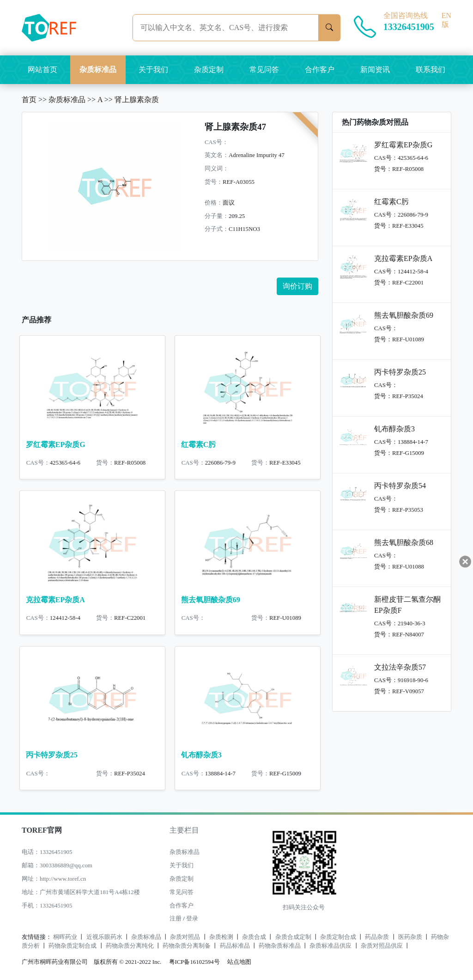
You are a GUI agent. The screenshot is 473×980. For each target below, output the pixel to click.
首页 (29, 100)
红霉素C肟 (199, 445)
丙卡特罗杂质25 (52, 755)
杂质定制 (209, 70)
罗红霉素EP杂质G (56, 445)
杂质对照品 (185, 937)
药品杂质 (377, 937)
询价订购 (297, 286)
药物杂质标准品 (280, 946)
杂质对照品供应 (382, 946)
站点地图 (239, 962)
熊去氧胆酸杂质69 (211, 600)
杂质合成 (254, 937)
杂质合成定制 (293, 937)
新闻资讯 (375, 70)
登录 (192, 919)
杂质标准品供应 (330, 946)
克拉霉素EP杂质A (55, 600)
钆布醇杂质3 (201, 755)
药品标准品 (235, 946)
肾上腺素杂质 (137, 100)
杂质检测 (221, 937)
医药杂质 (410, 937)
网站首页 (42, 70)
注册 (176, 919)
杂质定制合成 (338, 937)
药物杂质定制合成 (73, 946)
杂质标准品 (98, 70)
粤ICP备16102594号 (192, 962)
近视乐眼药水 (104, 937)
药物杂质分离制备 (187, 946)
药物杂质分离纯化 (130, 946)
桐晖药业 (65, 937)
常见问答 (264, 70)
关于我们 (153, 70)
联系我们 (431, 70)
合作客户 (320, 70)
